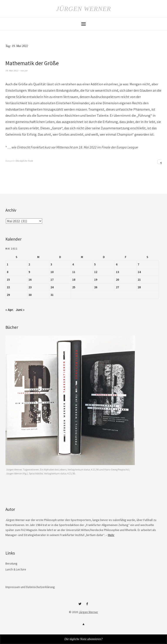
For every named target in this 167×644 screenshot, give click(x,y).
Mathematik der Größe (32, 63)
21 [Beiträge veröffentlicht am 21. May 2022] (139, 280)
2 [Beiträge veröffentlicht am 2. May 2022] (29, 264)
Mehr (111, 535)
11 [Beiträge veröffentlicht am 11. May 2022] (74, 272)
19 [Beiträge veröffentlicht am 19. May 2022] (96, 280)
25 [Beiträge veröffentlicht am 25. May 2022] (74, 287)
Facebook (87, 605)
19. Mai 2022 (12, 71)
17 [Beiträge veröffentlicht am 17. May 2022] (52, 280)
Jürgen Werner (83, 9)
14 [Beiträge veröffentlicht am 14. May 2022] (139, 272)
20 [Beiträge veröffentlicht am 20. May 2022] (117, 280)
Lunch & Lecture (16, 569)
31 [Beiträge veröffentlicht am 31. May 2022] (52, 295)
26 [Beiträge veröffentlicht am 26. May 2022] (96, 287)
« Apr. (10, 310)
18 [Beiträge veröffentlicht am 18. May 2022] (74, 280)
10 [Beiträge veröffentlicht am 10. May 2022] (52, 272)
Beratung (11, 563)
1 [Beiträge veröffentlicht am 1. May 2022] (8, 264)
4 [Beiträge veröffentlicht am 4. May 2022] (73, 264)
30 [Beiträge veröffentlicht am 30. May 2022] (30, 295)
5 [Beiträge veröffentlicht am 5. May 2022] (95, 264)
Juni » (20, 310)
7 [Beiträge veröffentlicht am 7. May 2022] (138, 264)
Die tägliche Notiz (24, 161)
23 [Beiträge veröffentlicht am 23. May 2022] (30, 287)
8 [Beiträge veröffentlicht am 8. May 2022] (8, 272)
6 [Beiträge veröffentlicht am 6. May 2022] (117, 264)
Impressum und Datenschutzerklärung (30, 587)
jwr (26, 71)
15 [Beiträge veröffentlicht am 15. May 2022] (8, 280)
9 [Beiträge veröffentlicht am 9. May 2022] (29, 272)
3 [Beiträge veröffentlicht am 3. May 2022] (51, 264)
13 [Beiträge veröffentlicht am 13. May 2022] (117, 272)
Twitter (80, 605)
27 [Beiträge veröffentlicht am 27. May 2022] (117, 287)
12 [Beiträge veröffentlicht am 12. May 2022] (96, 272)
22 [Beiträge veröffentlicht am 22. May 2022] (8, 287)
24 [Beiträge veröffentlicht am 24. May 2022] (52, 287)
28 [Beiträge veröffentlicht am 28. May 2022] (139, 287)
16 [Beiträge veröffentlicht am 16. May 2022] (30, 280)
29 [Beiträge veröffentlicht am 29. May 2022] (8, 295)
